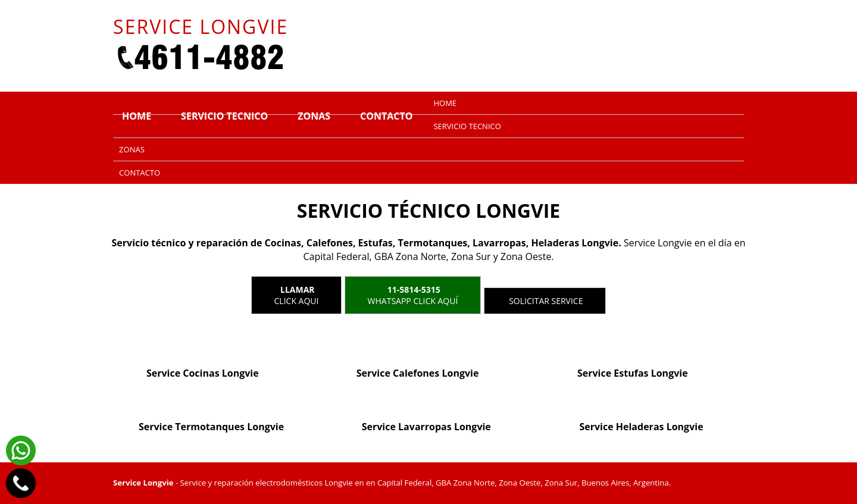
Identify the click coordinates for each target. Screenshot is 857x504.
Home (137, 116)
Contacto (386, 116)
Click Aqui (297, 295)
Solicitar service (545, 301)
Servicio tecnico (224, 116)
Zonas (314, 116)
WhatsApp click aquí (413, 295)
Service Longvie (143, 483)
